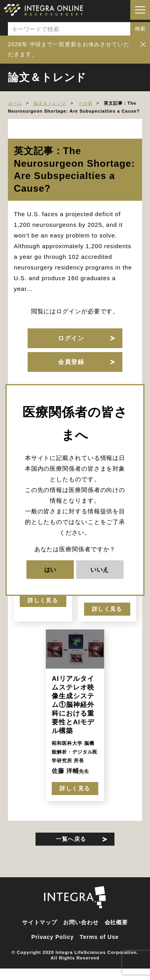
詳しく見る (43, 600)
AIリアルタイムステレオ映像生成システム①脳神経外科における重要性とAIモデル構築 (73, 705)
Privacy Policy (52, 937)
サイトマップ (40, 922)
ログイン (71, 338)
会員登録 (71, 362)
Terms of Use (99, 937)
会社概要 (116, 922)
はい (51, 570)
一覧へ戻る (71, 839)
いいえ (100, 570)
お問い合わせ (81, 922)
